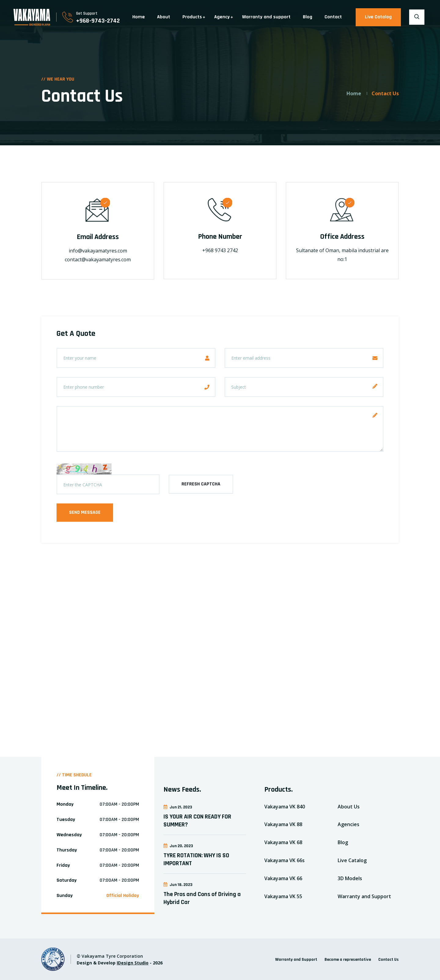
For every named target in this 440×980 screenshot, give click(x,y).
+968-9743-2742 (98, 21)
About (164, 17)
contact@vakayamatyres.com (98, 260)
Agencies (348, 824)
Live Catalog (378, 17)
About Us (349, 807)
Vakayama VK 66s (284, 860)
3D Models (350, 878)
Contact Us (389, 960)
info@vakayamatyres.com (98, 251)
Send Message (85, 512)
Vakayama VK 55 (283, 896)
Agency (222, 17)
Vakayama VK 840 (285, 807)
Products (192, 17)
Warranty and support (266, 17)
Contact (333, 17)
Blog (308, 17)
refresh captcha (201, 484)
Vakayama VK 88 (283, 824)
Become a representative (348, 960)
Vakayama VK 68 (283, 842)
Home (139, 17)
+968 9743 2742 (220, 250)
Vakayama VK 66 (283, 878)
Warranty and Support (364, 896)
